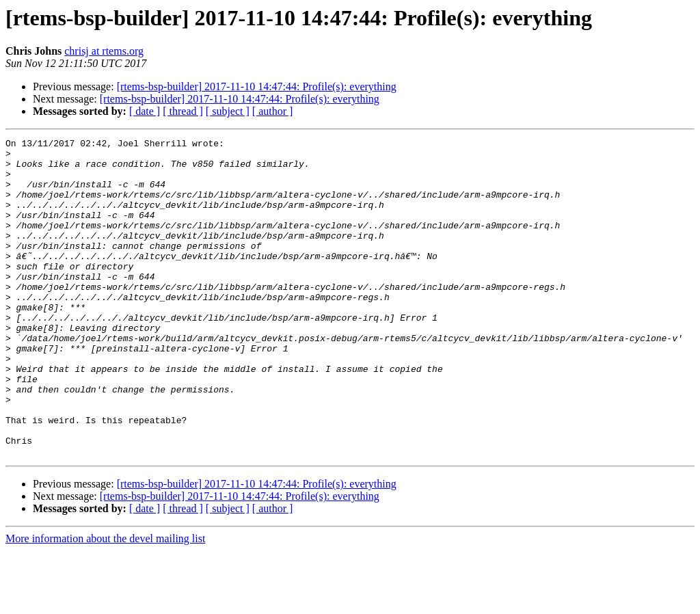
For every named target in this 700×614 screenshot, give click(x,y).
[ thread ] (183, 111)
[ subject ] (228, 111)
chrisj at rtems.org (104, 51)
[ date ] (145, 111)
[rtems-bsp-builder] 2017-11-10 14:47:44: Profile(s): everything (257, 86)
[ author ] (273, 111)
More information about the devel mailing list (105, 602)
